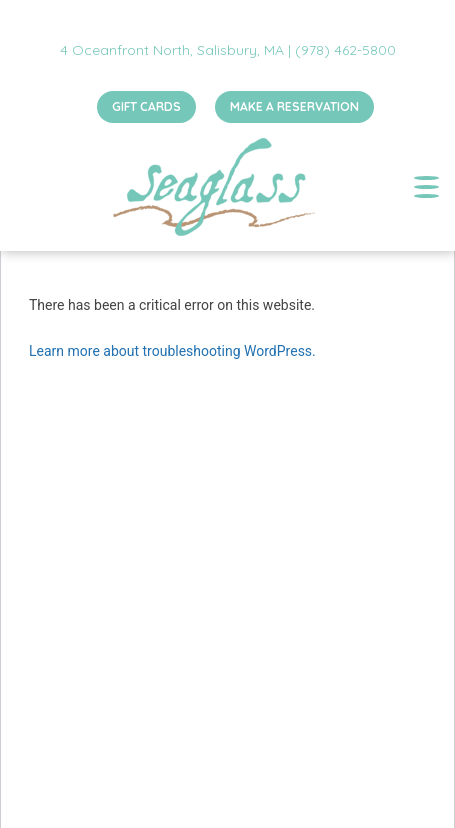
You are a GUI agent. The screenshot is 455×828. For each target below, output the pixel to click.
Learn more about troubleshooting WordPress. (172, 351)
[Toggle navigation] (426, 187)
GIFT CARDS (146, 106)
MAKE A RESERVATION (294, 106)
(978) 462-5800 (345, 50)
